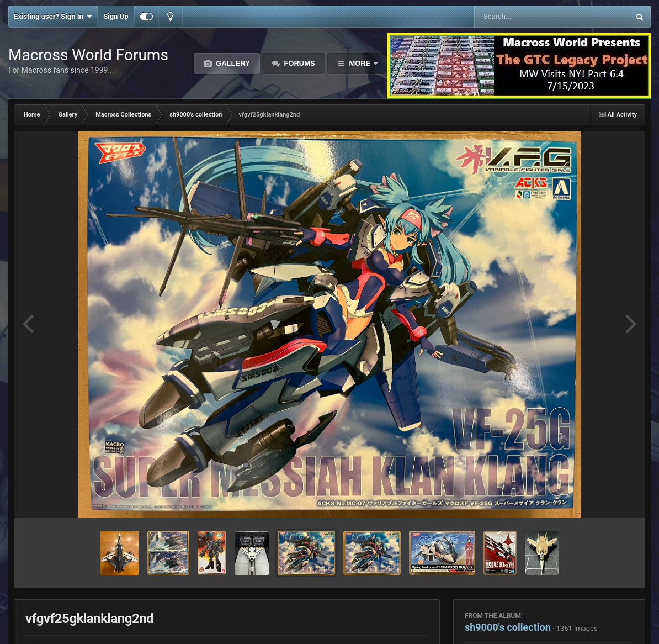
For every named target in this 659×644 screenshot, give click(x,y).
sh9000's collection (508, 627)
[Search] (524, 17)
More (360, 63)
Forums (299, 63)
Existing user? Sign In (53, 17)
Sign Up (116, 16)
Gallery (232, 63)
